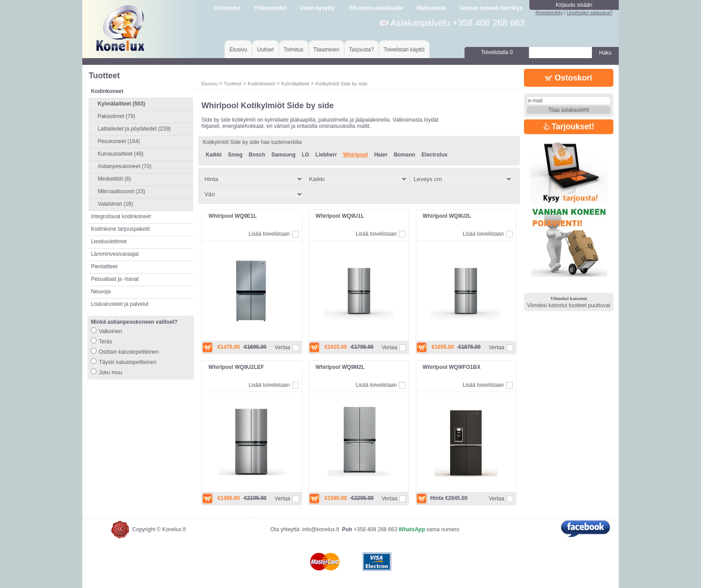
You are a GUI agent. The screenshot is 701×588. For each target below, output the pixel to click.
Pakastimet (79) (116, 116)
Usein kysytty (317, 8)
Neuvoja (101, 292)
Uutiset (265, 50)
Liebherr (326, 155)
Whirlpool (356, 155)
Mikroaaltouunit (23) (121, 191)
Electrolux (435, 155)
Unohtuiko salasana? (589, 13)
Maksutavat (431, 8)
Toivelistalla (497, 52)
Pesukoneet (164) (119, 141)
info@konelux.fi (321, 529)
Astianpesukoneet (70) (124, 166)
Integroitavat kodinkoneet (121, 216)
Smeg (235, 155)
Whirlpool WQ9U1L (340, 216)
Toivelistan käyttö (404, 50)
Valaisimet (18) (115, 204)
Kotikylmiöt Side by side (342, 84)
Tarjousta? (361, 50)
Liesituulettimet (109, 241)
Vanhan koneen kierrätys (491, 8)
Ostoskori (568, 78)
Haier (381, 155)
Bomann (405, 155)
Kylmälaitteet (295, 84)
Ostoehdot (227, 8)
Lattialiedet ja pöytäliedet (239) (134, 129)
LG (306, 155)
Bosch (257, 155)
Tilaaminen (326, 50)
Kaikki (213, 155)
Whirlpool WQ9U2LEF (236, 367)
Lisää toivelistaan (269, 234)
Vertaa (282, 347)
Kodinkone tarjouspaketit (120, 229)
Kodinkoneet (261, 84)
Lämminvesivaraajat (115, 254)
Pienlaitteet (104, 267)
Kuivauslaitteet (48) (120, 154)
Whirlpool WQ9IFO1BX (451, 367)
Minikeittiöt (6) (114, 179)
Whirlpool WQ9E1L (232, 216)
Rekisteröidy (549, 13)
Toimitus (294, 50)
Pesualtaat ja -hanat (115, 279)
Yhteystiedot (270, 8)
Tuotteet (232, 84)
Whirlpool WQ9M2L (340, 367)
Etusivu (238, 50)
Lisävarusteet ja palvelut (120, 304)
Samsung (283, 155)
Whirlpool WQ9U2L (447, 216)
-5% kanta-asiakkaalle (375, 8)
